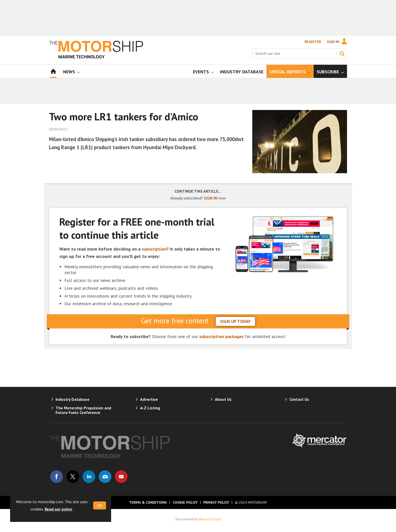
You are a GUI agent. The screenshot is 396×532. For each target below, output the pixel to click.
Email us (105, 477)
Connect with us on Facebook (57, 477)
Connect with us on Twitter (73, 477)
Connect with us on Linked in (89, 477)
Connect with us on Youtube (121, 477)
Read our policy (58, 509)
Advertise (149, 399)
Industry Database (72, 399)
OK (100, 505)
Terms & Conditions (148, 502)
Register (313, 42)
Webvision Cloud (209, 519)
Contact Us (299, 399)
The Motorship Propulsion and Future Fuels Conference (83, 410)
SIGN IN (211, 198)
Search (342, 54)
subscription (154, 249)
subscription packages (221, 336)
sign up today (235, 321)
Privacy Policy (216, 502)
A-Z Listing (150, 408)
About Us (223, 399)
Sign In (333, 42)
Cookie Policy (185, 502)
